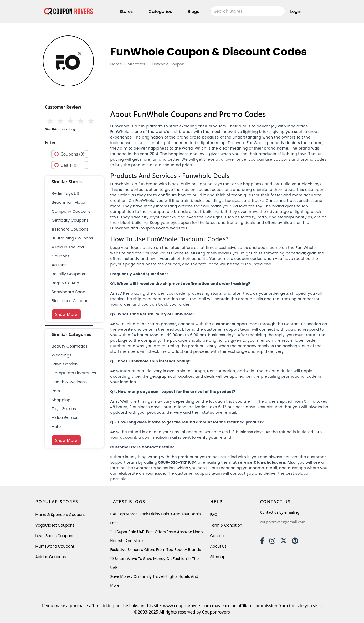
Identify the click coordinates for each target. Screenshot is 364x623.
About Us (218, 546)
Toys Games (64, 409)
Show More (66, 314)
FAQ (214, 515)
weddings (62, 355)
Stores (126, 11)
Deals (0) (69, 165)
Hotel (57, 427)
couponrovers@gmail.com (283, 522)
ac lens (59, 265)
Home (116, 64)
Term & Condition (226, 525)
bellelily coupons (68, 274)
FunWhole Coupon (168, 64)
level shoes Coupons (55, 536)
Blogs (193, 11)
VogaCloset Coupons (55, 525)
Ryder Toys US (65, 193)
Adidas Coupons (51, 557)
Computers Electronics (74, 373)
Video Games (65, 418)
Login (296, 11)
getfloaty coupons (70, 220)
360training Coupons (73, 238)
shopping (61, 400)
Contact (218, 536)
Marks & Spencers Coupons (61, 515)
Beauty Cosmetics (70, 346)
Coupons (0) (73, 154)
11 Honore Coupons (70, 229)
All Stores (136, 64)
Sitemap (218, 557)
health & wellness (69, 382)
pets (56, 391)
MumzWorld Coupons (55, 546)
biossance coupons (71, 301)
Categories (160, 11)
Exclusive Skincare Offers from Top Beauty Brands (156, 550)
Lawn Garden (65, 364)
